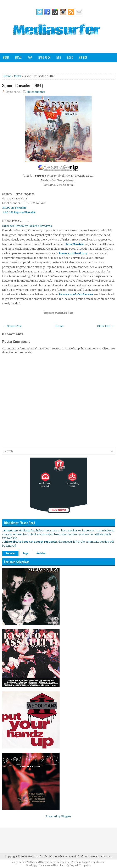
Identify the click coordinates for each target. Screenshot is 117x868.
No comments (36, 92)
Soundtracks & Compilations (20, 66)
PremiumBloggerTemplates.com (88, 862)
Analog (69, 66)
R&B (59, 57)
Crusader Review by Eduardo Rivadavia (27, 226)
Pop (30, 57)
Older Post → (105, 326)
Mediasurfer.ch (37, 856)
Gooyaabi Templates (80, 865)
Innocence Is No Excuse (76, 294)
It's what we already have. (96, 856)
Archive (41, 553)
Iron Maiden (75, 244)
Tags (26, 553)
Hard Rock (44, 57)
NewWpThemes (30, 862)
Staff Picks (85, 66)
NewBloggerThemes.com (40, 865)
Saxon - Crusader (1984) (22, 85)
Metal (18, 57)
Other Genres (51, 66)
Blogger (66, 816)
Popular (10, 553)
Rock (70, 57)
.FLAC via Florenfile (14, 208)
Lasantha (65, 862)
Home (6, 57)
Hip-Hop (83, 57)
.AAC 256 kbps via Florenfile (19, 212)
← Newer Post (12, 326)
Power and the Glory (73, 253)
